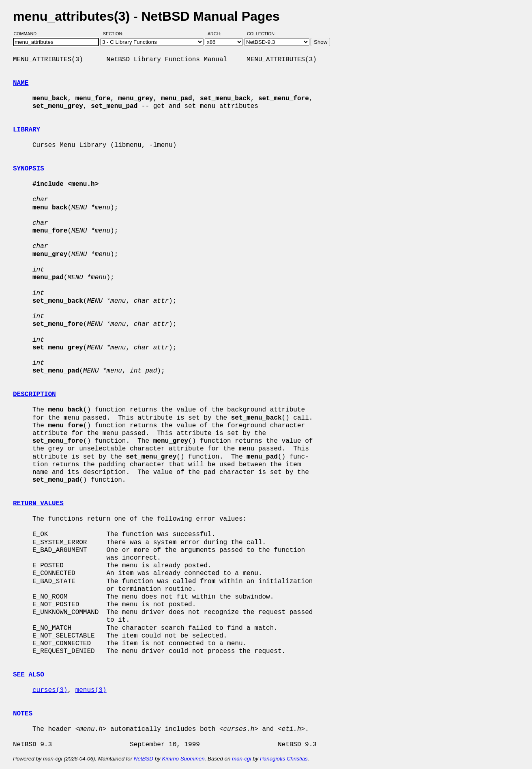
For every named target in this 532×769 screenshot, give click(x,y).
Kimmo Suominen (183, 759)
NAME (21, 83)
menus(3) (91, 690)
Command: (28, 34)
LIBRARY (27, 130)
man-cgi (241, 759)
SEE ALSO (29, 675)
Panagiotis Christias (284, 759)
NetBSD (144, 759)
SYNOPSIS (29, 169)
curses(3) (50, 690)
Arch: (218, 34)
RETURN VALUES (38, 504)
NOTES (23, 714)
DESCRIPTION (34, 394)
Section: (115, 34)
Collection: (261, 34)
